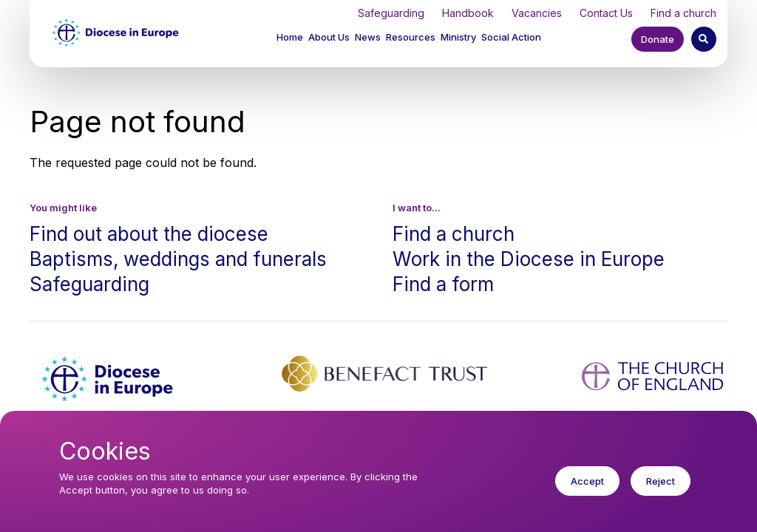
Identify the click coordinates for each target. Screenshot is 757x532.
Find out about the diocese (149, 234)
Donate (658, 39)
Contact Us (606, 13)
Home (290, 37)
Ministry (458, 37)
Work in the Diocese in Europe (529, 259)
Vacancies (537, 13)
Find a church (683, 13)
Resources (411, 37)
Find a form (443, 284)
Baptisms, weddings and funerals (178, 259)
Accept (587, 490)
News (368, 37)
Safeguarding (391, 13)
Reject (661, 490)
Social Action (511, 37)
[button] (330, 39)
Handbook (468, 13)
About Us (329, 37)
